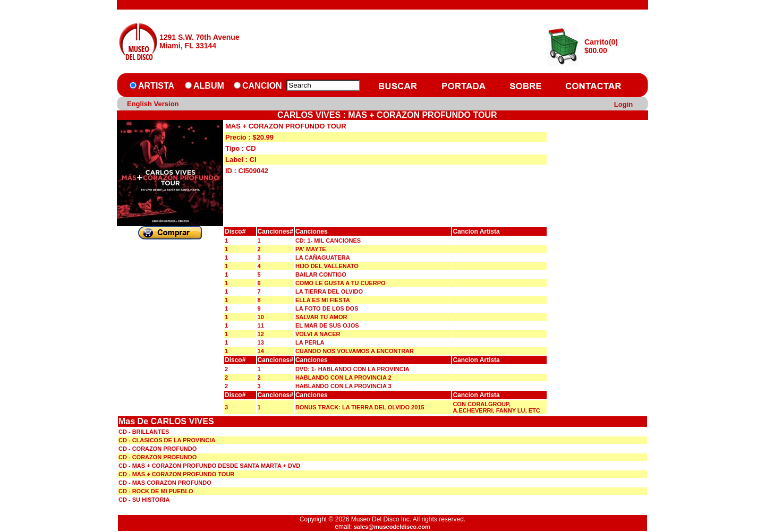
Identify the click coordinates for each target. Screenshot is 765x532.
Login (623, 104)
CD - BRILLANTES (144, 432)
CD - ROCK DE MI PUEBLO (156, 491)
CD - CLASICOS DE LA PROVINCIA (167, 440)
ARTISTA (156, 86)
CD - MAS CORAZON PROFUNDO (165, 483)
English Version (153, 104)
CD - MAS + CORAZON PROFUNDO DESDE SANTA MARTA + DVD (209, 466)
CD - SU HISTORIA (144, 500)
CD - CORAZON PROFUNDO (158, 449)
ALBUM (209, 86)
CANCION (262, 86)
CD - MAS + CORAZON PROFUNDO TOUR (176, 474)
